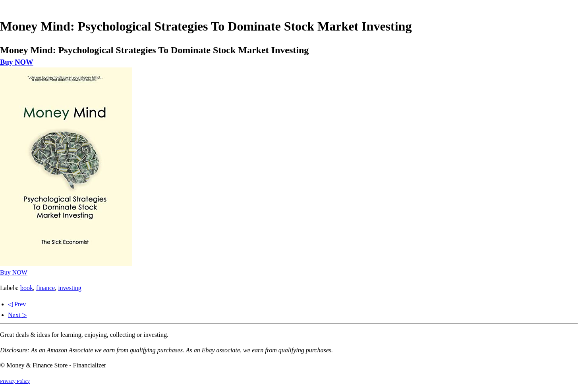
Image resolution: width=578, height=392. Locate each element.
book (27, 288)
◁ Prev (17, 304)
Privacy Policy (15, 381)
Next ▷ (17, 315)
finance (45, 288)
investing (70, 288)
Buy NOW (17, 62)
